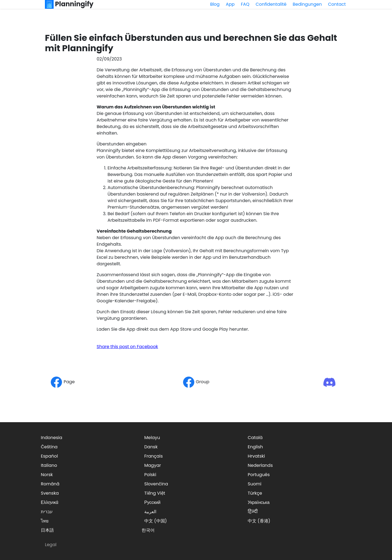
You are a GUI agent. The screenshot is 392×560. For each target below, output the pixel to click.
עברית (47, 512)
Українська (259, 502)
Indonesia (52, 438)
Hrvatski (256, 456)
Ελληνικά (50, 502)
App (230, 4)
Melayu (152, 438)
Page (62, 382)
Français (154, 456)
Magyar (153, 465)
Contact (337, 4)
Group (196, 382)
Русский (152, 502)
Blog (215, 4)
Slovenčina (156, 484)
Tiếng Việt (155, 493)
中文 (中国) (156, 521)
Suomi (255, 484)
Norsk (47, 475)
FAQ (245, 4)
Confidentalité (271, 4)
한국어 (148, 530)
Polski (150, 475)
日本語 (47, 530)
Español (49, 456)
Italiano (49, 465)
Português (259, 475)
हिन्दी (253, 512)
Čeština (49, 447)
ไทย (45, 521)
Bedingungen (307, 4)
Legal (51, 545)
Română (50, 484)
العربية (150, 512)
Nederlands (260, 465)
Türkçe (255, 493)
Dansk (151, 447)
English (255, 447)
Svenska (50, 493)
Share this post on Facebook (127, 347)
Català (255, 438)
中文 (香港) (259, 521)
